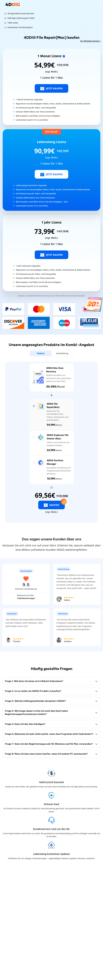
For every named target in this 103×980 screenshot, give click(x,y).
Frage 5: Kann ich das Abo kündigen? (25, 724)
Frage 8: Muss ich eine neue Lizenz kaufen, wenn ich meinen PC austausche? (46, 754)
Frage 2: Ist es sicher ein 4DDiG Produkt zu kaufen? (33, 691)
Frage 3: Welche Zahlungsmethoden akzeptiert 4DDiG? (35, 701)
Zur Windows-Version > (91, 41)
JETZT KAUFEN (52, 89)
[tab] (41, 353)
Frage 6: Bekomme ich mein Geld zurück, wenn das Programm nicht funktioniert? (49, 734)
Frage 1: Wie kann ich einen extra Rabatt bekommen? (34, 681)
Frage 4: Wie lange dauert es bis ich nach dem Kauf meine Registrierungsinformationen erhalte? (36, 712)
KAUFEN (54, 504)
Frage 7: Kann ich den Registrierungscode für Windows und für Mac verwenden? (49, 744)
